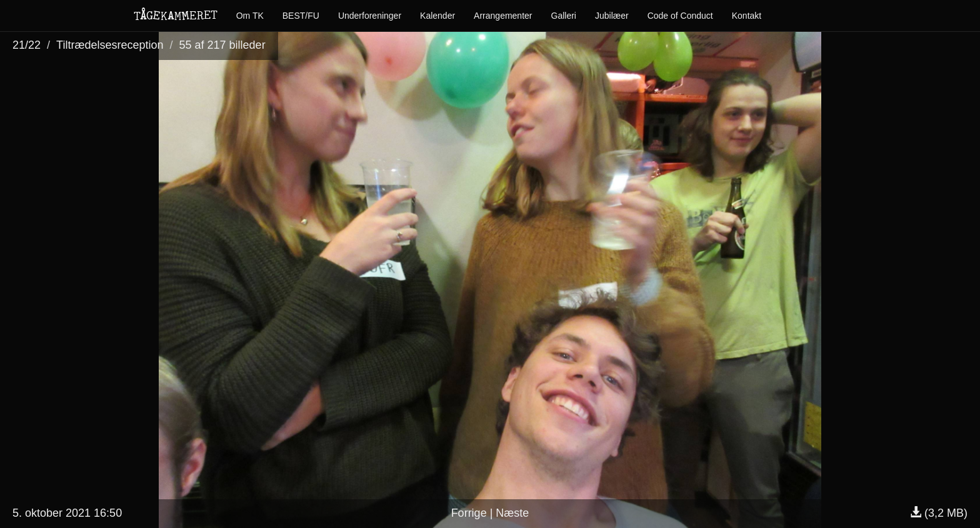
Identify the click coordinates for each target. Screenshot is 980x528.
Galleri (564, 16)
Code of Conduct (680, 16)
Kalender (437, 16)
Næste (512, 513)
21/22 (27, 45)
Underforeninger (370, 16)
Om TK (250, 16)
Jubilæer (612, 16)
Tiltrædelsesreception (110, 45)
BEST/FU (301, 16)
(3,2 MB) (939, 513)
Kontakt (747, 16)
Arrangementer (503, 16)
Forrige (469, 513)
